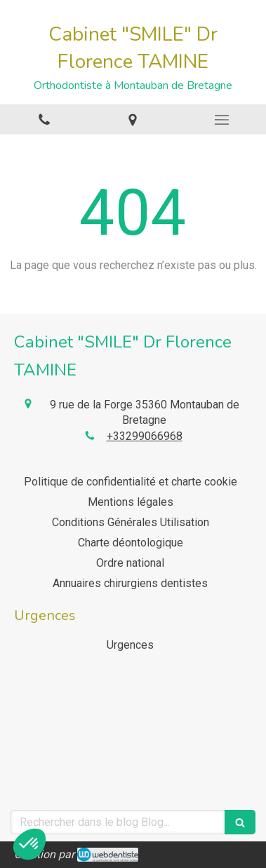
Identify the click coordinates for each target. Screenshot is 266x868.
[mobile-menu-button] (222, 120)
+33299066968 (145, 436)
